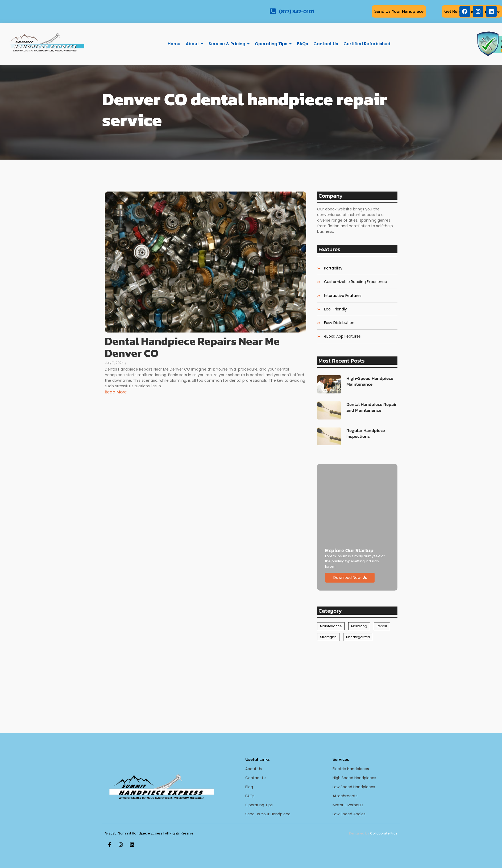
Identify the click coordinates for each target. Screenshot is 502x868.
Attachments (345, 796)
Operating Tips (259, 805)
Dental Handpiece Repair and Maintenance (372, 407)
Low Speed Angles (349, 814)
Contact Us (256, 778)
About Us (254, 769)
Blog (249, 787)
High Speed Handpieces (354, 778)
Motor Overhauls (348, 805)
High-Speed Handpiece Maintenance (370, 381)
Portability (333, 268)
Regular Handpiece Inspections (366, 433)
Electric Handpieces (351, 769)
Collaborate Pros (384, 833)
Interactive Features (343, 296)
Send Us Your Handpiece (268, 814)
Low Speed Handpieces (354, 787)
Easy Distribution (339, 323)
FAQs (250, 796)
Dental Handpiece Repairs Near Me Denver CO (192, 347)
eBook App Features (342, 336)
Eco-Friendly (335, 309)
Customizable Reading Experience (356, 282)
